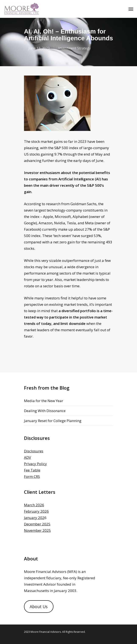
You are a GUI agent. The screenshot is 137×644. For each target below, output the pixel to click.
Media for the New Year (44, 401)
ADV (27, 457)
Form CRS (32, 476)
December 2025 (37, 524)
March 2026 (34, 505)
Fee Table (32, 470)
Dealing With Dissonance (45, 411)
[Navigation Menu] (131, 9)
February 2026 (36, 511)
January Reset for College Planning (53, 421)
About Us (39, 607)
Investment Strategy (75, 48)
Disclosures (34, 451)
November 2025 (37, 530)
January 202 (34, 518)
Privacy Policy (35, 464)
